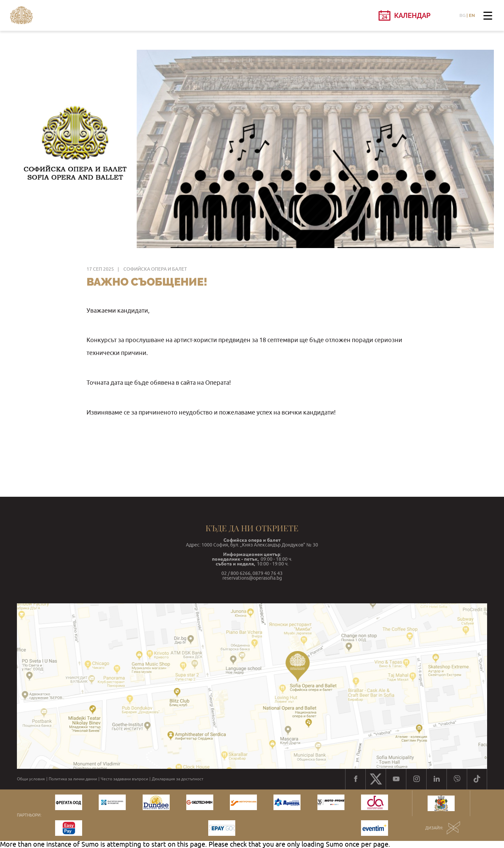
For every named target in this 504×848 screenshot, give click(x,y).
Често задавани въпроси (124, 779)
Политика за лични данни (73, 779)
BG (462, 15)
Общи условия (31, 779)
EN (472, 15)
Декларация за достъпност (178, 779)
